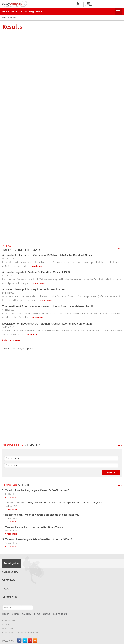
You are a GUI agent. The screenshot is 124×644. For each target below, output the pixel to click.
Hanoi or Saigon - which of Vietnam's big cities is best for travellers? (42, 515)
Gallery (26, 614)
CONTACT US (9, 621)
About (47, 614)
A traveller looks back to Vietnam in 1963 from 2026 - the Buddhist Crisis (47, 256)
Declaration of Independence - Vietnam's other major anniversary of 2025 (47, 324)
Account (78, 4)
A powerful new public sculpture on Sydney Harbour (34, 290)
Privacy (7, 625)
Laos (6, 589)
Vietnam (9, 580)
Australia (10, 598)
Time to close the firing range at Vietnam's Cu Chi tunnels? (37, 491)
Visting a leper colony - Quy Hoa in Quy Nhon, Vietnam (35, 527)
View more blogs (11, 340)
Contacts (89, 4)
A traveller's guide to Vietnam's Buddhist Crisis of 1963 (36, 273)
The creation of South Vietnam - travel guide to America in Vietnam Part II (47, 307)
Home (6, 614)
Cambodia (10, 572)
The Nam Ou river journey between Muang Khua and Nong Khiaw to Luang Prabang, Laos (54, 503)
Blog (37, 614)
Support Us (60, 614)
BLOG (21, 248)
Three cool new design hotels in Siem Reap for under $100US (39, 540)
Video (15, 614)
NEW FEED (7, 629)
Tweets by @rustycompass (18, 349)
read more (36, 266)
